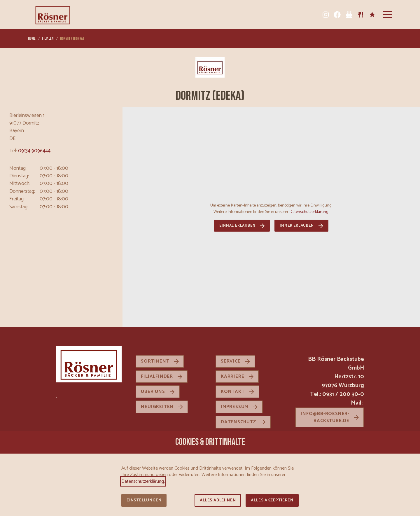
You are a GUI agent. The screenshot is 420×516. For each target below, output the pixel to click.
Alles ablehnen (218, 500)
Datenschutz (238, 422)
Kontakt (233, 392)
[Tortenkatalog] (349, 15)
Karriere (232, 376)
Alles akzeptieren (272, 500)
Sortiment (155, 361)
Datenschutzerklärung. (309, 212)
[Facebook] (337, 15)
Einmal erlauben (237, 226)
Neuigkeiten (157, 407)
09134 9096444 (34, 151)
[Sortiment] (360, 15)
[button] (387, 15)
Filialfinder (157, 376)
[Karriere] (372, 15)
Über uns (153, 392)
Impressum (235, 407)
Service (231, 361)
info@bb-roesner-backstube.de (325, 417)
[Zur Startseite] (53, 15)
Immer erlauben (297, 226)
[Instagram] (325, 15)
